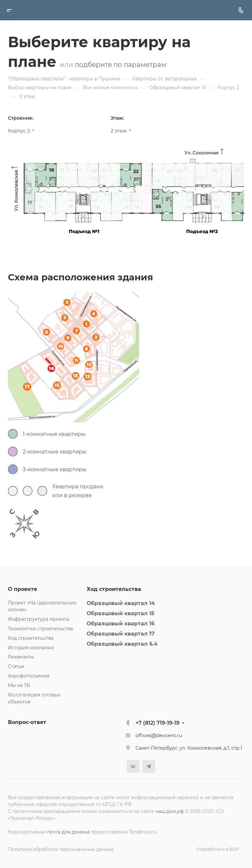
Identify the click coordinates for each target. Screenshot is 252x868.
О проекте (22, 589)
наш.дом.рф (170, 811)
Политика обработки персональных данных (61, 849)
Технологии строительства (40, 629)
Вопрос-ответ (27, 722)
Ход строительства (31, 638)
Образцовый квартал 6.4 (122, 644)
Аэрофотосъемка (29, 676)
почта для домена (68, 832)
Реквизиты (21, 657)
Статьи (16, 666)
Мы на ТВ (19, 685)
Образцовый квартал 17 (121, 634)
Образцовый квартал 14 (121, 603)
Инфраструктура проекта (39, 619)
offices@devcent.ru (159, 736)
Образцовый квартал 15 (121, 613)
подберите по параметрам (121, 65)
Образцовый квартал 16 (121, 624)
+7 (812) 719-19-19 (157, 723)
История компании (31, 648)
